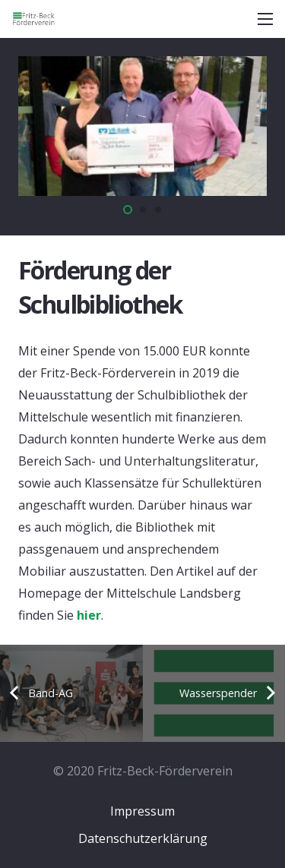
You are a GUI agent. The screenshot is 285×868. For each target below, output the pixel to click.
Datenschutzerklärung (143, 838)
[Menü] (265, 19)
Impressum (142, 811)
